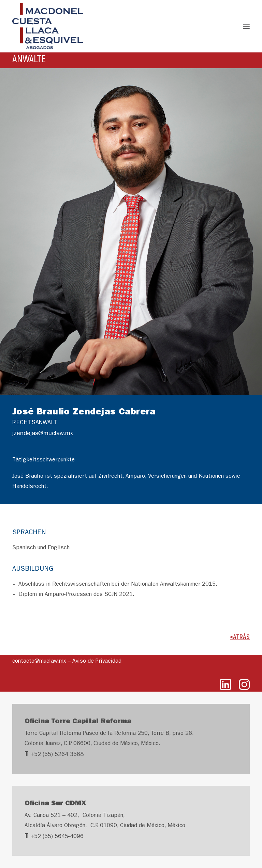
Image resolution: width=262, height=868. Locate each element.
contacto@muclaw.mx (39, 661)
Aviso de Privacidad (97, 661)
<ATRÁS (240, 636)
